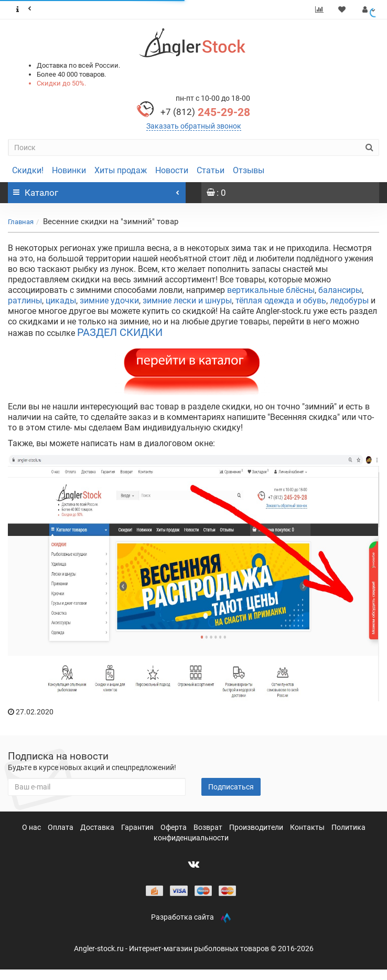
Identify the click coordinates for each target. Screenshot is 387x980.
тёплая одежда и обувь (281, 301)
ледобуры (349, 301)
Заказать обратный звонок (194, 126)
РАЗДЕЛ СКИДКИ (120, 332)
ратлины (25, 301)
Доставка (98, 827)
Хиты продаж (121, 170)
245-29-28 (205, 112)
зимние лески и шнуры (187, 301)
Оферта (174, 827)
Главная (21, 222)
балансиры (340, 290)
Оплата (61, 827)
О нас (32, 827)
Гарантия (138, 827)
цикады (61, 301)
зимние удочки (109, 301)
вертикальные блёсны (271, 290)
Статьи (211, 170)
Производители (257, 827)
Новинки (69, 170)
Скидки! (28, 170)
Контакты (308, 827)
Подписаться (231, 787)
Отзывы (249, 170)
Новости (172, 170)
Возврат (209, 827)
